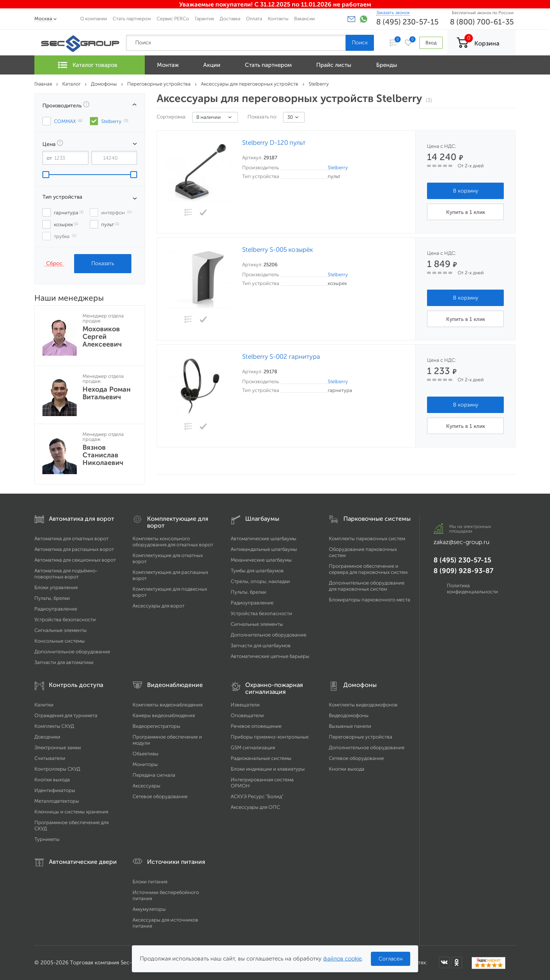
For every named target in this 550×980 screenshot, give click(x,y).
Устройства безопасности (65, 620)
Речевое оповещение (256, 726)
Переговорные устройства (361, 737)
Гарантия (204, 19)
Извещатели (245, 705)
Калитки (44, 705)
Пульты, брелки (52, 598)
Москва (43, 19)
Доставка (230, 19)
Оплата (254, 19)
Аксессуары (146, 786)
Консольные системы (60, 641)
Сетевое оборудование (160, 796)
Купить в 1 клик (466, 212)
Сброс (54, 263)
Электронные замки (58, 748)
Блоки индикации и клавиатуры (268, 769)
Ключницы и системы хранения (71, 812)
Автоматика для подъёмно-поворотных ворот (66, 574)
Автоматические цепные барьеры (270, 656)
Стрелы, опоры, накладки (260, 581)
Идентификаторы (55, 790)
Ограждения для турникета (66, 715)
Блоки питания (150, 882)
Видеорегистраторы (156, 726)
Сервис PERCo (173, 19)
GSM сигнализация (253, 748)
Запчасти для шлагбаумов (261, 646)
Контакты (278, 19)
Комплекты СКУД (54, 726)
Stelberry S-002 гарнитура (281, 357)
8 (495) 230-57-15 (407, 22)
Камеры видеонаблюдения (164, 715)
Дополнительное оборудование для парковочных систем (367, 586)
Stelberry (338, 168)
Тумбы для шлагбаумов (257, 571)
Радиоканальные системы (261, 758)
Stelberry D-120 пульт (274, 143)
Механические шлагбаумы (261, 560)
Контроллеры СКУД (57, 769)
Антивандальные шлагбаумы (264, 549)
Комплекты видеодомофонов (363, 705)
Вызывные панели (350, 726)
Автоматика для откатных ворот (71, 539)
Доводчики (47, 737)
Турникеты (47, 839)
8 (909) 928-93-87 (463, 571)
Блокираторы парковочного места (370, 600)
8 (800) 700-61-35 (482, 22)
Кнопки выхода (52, 780)
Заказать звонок (393, 13)
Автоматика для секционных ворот (75, 560)
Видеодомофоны (349, 715)
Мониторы (145, 764)
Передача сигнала (154, 775)
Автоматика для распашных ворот (74, 549)
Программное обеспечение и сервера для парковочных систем (368, 569)
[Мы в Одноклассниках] (457, 962)
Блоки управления (56, 587)
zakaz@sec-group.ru (461, 542)
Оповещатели (247, 715)
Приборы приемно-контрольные (270, 737)
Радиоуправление (56, 609)
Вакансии (304, 19)
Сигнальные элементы (61, 630)
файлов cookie (342, 959)
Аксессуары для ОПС (255, 807)
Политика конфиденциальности (472, 589)
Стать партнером (132, 19)
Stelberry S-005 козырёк (277, 250)
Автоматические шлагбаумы (264, 539)
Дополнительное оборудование (72, 652)
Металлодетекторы (57, 801)
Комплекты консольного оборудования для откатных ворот (173, 542)
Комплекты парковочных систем (367, 539)
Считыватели (50, 758)
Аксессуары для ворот (159, 606)
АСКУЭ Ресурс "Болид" (257, 796)
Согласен (391, 959)
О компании (94, 19)
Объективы (146, 754)
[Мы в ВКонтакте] (444, 962)
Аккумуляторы (149, 909)
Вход (431, 43)
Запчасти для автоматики (64, 662)
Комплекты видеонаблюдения (167, 705)
